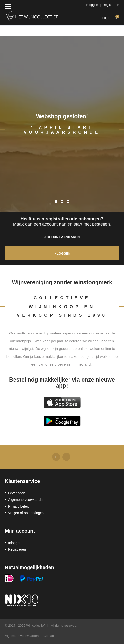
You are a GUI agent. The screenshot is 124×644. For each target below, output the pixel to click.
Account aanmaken (62, 237)
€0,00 (111, 17)
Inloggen (92, 5)
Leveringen (17, 493)
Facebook (56, 457)
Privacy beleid (19, 506)
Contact (49, 636)
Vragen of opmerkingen (26, 513)
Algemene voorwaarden (26, 500)
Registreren (111, 5)
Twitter (66, 457)
